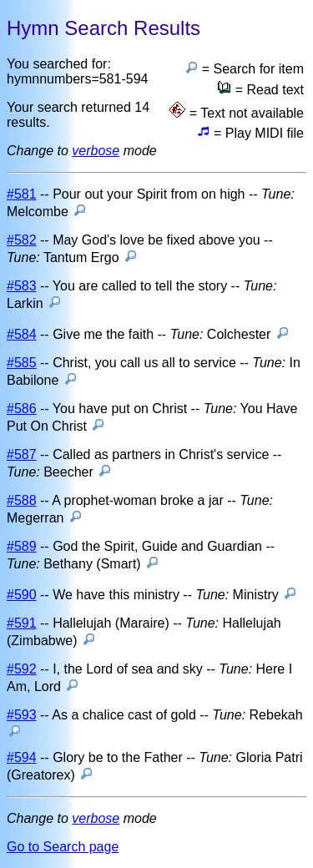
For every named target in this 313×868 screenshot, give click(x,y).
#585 (22, 363)
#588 (22, 500)
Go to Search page (63, 847)
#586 (22, 409)
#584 (22, 334)
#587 (22, 454)
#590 (22, 595)
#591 (22, 623)
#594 (22, 757)
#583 (22, 286)
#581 (22, 194)
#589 (22, 546)
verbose (96, 151)
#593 (22, 715)
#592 (22, 669)
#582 (22, 240)
